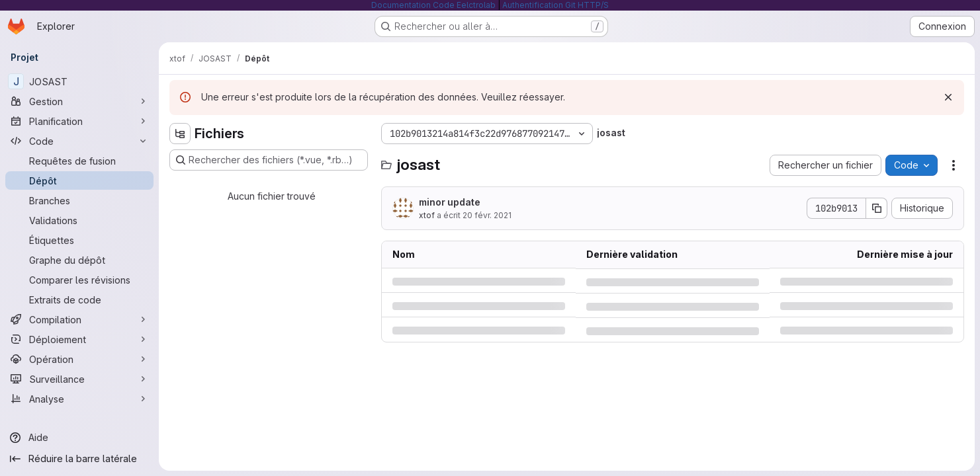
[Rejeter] (948, 97)
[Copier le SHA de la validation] (877, 208)
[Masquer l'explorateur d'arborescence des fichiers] (180, 134)
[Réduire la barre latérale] (79, 459)
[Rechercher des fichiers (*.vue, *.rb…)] (269, 160)
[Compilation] (79, 319)
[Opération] (79, 359)
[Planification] (79, 121)
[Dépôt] (79, 180)
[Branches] (79, 200)
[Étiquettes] (79, 240)
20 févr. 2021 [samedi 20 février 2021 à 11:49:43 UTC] (487, 215)
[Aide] (79, 438)
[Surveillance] (79, 379)
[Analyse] (79, 399)
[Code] (79, 141)
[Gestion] (79, 101)
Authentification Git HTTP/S (556, 5)
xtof (427, 215)
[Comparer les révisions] (79, 280)
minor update (450, 202)
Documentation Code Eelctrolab (433, 5)
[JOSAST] (79, 81)
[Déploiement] (79, 339)
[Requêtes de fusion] (79, 161)
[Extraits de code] (79, 299)
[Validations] (79, 220)
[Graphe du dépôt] (79, 260)
